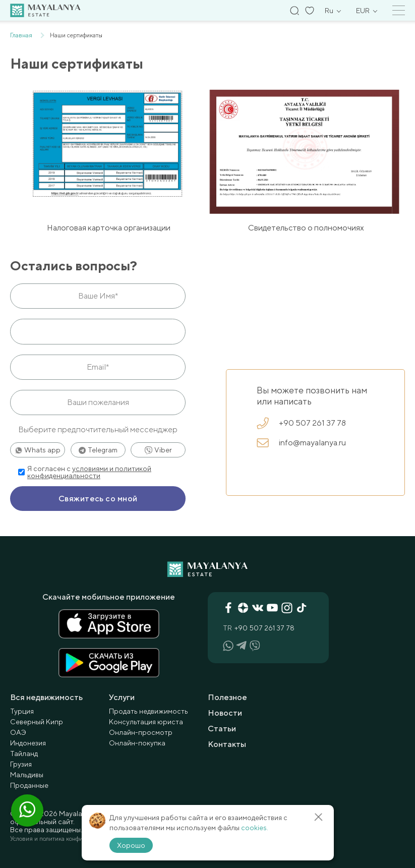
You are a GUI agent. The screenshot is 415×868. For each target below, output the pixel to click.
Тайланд (24, 754)
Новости (225, 713)
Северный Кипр (37, 722)
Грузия (21, 764)
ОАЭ (18, 732)
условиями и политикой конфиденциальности (89, 472)
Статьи (222, 729)
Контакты (227, 744)
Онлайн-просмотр (141, 732)
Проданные (29, 785)
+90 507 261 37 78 (301, 423)
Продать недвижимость (149, 711)
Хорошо (131, 845)
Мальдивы (27, 775)
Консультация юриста (146, 722)
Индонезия (28, 743)
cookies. (255, 828)
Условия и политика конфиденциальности (67, 839)
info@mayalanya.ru (301, 443)
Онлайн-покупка (137, 743)
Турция (22, 711)
